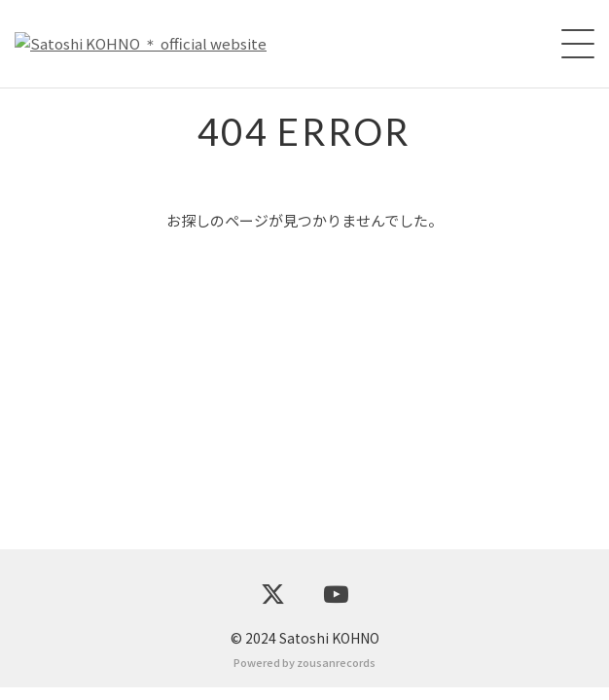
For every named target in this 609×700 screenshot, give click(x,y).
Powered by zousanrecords (304, 675)
